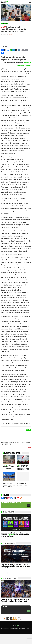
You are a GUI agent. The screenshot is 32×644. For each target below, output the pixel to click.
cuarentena (28, 442)
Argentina (12, 442)
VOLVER (28, 430)
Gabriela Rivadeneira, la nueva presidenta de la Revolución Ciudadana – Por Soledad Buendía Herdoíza (15, 611)
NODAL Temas (4, 23)
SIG (6, 550)
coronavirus (17, 442)
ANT (3, 550)
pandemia (6, 444)
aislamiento (6, 442)
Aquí (29, 515)
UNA (10, 444)
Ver (29, 621)
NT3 (2, 444)
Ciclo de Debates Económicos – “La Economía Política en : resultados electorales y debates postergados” (15, 544)
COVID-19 (22, 442)
